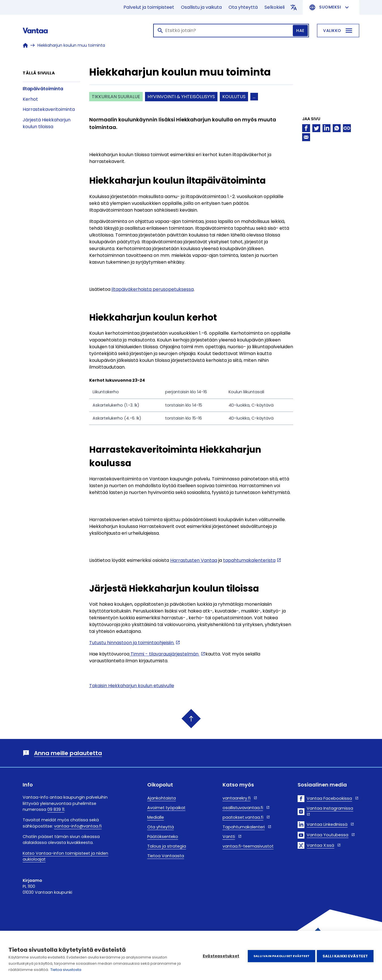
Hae (300, 31)
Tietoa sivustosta (66, 970)
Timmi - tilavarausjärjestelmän (165, 654)
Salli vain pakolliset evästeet (280, 955)
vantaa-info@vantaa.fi (78, 826)
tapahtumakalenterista (249, 560)
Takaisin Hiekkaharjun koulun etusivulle (132, 686)
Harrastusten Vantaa (194, 560)
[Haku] (231, 31)
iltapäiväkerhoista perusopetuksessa (153, 289)
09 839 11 (56, 809)
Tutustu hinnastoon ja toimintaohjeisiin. (132, 643)
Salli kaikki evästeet (345, 956)
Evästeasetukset (220, 956)
